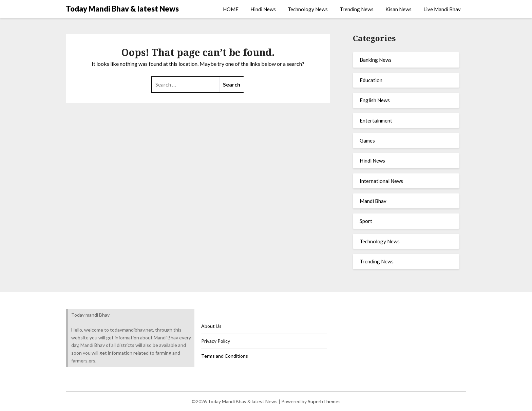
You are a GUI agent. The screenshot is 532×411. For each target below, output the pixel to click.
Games (367, 141)
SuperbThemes (324, 401)
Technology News (308, 9)
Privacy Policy (216, 341)
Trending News (357, 9)
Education (371, 80)
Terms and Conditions (225, 356)
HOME (231, 9)
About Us (211, 326)
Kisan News (398, 9)
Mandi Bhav (373, 201)
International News (381, 181)
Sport (366, 221)
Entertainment (376, 120)
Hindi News (263, 9)
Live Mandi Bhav (442, 9)
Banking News (376, 60)
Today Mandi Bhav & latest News (122, 9)
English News (375, 100)
